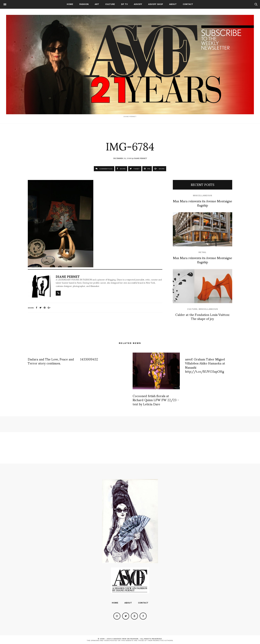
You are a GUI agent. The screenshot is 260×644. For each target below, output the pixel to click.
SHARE (121, 169)
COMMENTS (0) (104, 169)
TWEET (135, 169)
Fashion (84, 4)
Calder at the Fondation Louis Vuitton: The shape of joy (202, 316)
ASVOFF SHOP (156, 4)
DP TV (124, 4)
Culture (110, 4)
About (173, 4)
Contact (188, 4)
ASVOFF (138, 4)
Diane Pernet (140, 158)
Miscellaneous (203, 196)
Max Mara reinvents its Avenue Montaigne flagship (203, 203)
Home (70, 4)
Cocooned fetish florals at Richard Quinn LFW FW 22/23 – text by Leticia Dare (156, 400)
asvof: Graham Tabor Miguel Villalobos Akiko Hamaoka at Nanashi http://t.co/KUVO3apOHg (205, 365)
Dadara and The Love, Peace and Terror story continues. (51, 361)
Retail (202, 252)
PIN (147, 169)
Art (97, 4)
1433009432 (89, 359)
